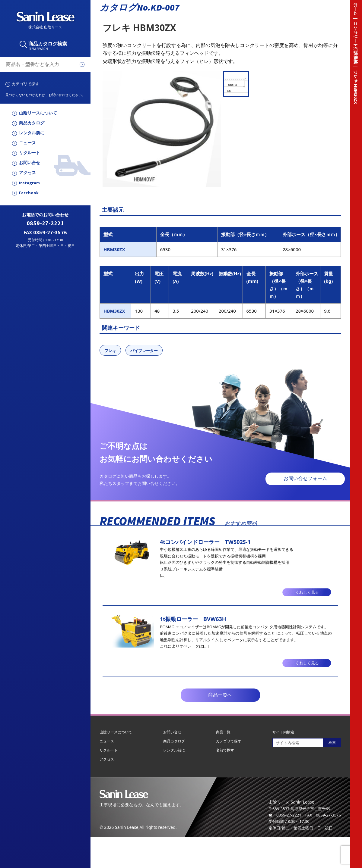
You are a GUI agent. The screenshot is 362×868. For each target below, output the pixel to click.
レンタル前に (32, 133)
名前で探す (225, 750)
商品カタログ (32, 123)
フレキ (110, 351)
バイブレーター (144, 351)
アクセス (27, 173)
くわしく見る (307, 592)
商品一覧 (223, 732)
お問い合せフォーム (305, 478)
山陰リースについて (38, 113)
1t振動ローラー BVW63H (193, 619)
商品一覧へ (220, 695)
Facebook (29, 193)
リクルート (30, 153)
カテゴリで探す (25, 84)
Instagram (29, 183)
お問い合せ (30, 163)
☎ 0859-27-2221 (285, 815)
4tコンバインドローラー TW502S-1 (205, 542)
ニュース (27, 143)
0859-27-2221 (45, 223)
